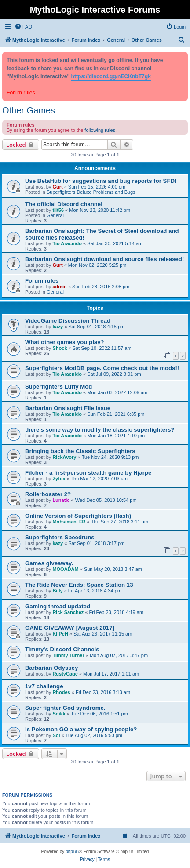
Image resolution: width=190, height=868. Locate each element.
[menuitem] (23, 27)
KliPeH (60, 634)
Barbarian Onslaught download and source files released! (104, 259)
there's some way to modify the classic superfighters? (100, 430)
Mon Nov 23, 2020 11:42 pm (100, 210)
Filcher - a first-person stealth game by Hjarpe (88, 473)
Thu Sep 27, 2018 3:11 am (120, 522)
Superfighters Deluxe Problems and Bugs (91, 192)
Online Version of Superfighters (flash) (78, 516)
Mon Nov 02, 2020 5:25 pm (97, 265)
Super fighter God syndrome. (65, 708)
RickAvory (64, 457)
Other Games (29, 110)
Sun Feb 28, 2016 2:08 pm (101, 287)
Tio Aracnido (67, 243)
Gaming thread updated (58, 606)
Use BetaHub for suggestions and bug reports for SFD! (101, 181)
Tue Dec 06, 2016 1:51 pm (99, 714)
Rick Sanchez (68, 612)
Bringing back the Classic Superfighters (80, 451)
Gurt (57, 187)
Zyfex (59, 479)
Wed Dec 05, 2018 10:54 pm (106, 500)
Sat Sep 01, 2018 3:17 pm (96, 543)
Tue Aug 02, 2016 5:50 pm (94, 735)
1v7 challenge (44, 686)
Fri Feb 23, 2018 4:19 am (117, 612)
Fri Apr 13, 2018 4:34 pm (95, 591)
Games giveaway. (49, 563)
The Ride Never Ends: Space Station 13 (79, 585)
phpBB (72, 852)
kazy (58, 327)
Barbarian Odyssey (51, 668)
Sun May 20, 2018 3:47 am (113, 569)
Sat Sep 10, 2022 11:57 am (102, 348)
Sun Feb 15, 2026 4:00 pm (97, 187)
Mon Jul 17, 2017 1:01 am (111, 674)
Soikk (59, 714)
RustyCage (65, 674)
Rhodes (61, 692)
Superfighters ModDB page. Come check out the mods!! (102, 368)
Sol (56, 735)
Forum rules (42, 281)
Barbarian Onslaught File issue (68, 408)
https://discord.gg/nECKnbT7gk (111, 76)
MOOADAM (65, 569)
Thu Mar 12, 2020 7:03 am (99, 479)
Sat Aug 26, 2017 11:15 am (103, 634)
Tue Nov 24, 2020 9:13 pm (110, 457)
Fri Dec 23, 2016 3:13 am (103, 692)
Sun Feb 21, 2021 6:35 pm (116, 414)
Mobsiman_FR (69, 522)
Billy (57, 591)
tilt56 (58, 210)
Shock (60, 348)
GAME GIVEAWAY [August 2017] (70, 628)
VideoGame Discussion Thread (68, 321)
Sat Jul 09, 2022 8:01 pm (114, 374)
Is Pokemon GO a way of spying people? (81, 729)
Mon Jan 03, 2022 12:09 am (117, 392)
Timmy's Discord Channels (62, 649)
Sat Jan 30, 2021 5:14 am (115, 243)
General (55, 215)
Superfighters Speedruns (60, 537)
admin (59, 287)
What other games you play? (65, 342)
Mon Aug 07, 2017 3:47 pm (119, 655)
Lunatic (61, 500)
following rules (100, 130)
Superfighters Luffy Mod (58, 387)
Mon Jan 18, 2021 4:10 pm (116, 436)
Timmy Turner (68, 655)
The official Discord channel (64, 204)
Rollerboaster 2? (48, 494)
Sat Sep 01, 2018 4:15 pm (96, 327)
